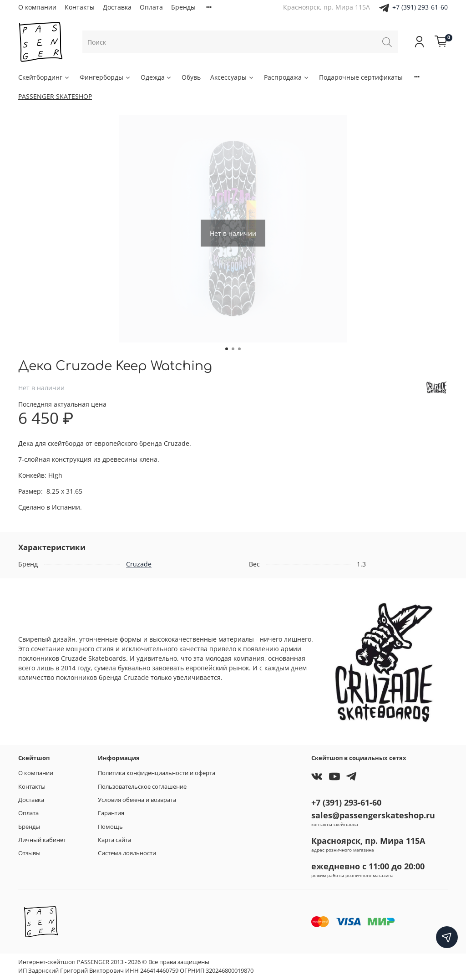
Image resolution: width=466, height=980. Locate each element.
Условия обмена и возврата (137, 800)
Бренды (183, 7)
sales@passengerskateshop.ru (373, 815)
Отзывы (29, 853)
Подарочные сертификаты (361, 77)
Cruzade (139, 564)
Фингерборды (105, 77)
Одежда (157, 77)
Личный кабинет (42, 840)
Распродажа (287, 77)
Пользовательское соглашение (142, 787)
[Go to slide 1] (227, 349)
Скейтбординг (44, 77)
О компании (37, 7)
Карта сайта (114, 840)
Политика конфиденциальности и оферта (157, 773)
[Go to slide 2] (233, 349)
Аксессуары (232, 77)
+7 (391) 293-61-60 (420, 7)
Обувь (191, 77)
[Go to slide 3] (239, 349)
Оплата (151, 7)
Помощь (110, 827)
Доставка (117, 7)
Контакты (80, 7)
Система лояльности (127, 853)
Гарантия (111, 813)
